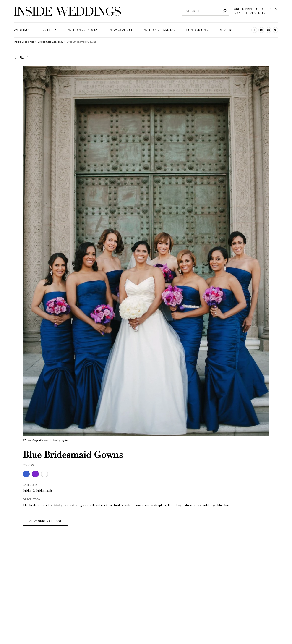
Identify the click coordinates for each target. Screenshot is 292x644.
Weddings (22, 30)
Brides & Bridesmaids (38, 491)
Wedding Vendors (83, 30)
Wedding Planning (159, 30)
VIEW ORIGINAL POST (45, 521)
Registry (226, 30)
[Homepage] (67, 11)
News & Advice (121, 30)
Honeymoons (197, 30)
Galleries (49, 30)
